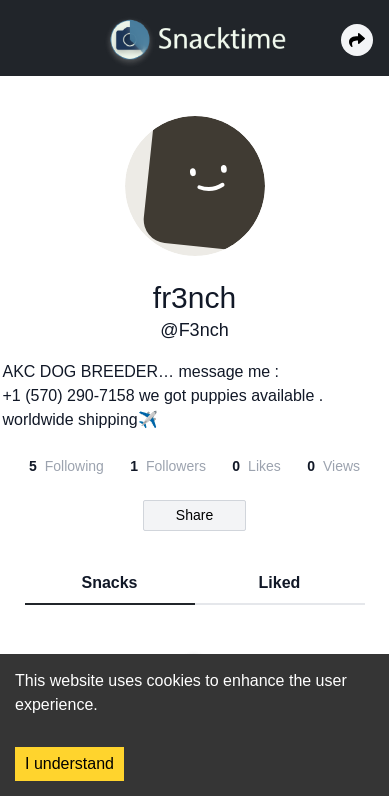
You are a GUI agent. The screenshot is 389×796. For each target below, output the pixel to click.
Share (194, 515)
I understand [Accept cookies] (69, 763)
